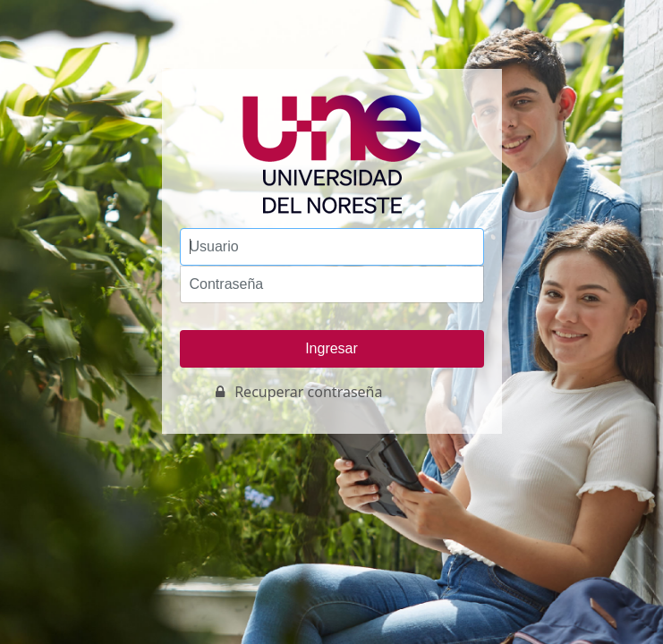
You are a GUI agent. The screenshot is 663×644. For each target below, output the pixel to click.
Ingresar (331, 348)
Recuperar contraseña (308, 392)
